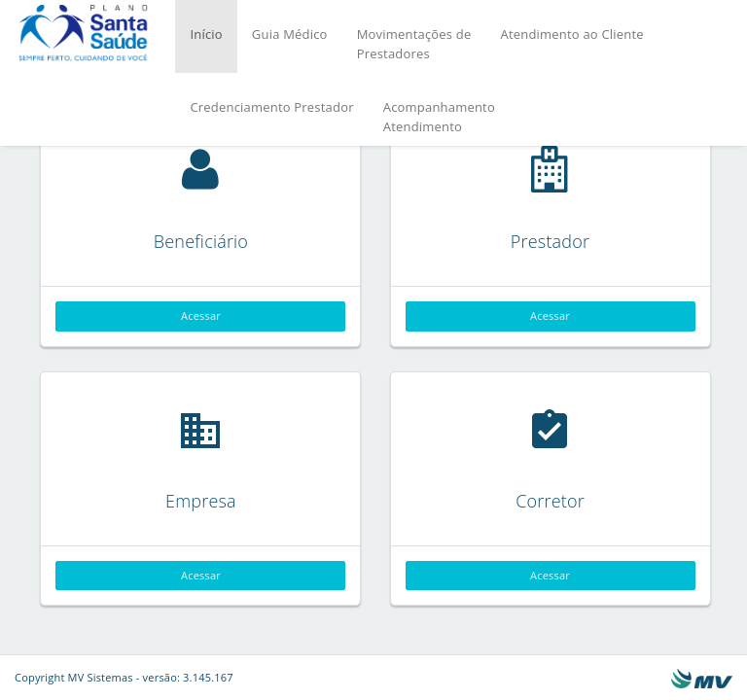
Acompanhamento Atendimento (439, 117)
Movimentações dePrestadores (414, 44)
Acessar (201, 315)
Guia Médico (290, 34)
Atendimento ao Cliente (571, 34)
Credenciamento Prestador (271, 107)
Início (206, 34)
